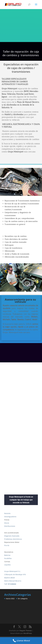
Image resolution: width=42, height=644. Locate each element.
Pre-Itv (7, 545)
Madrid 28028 (9, 578)
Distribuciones (10, 526)
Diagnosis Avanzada (12, 536)
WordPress (28, 633)
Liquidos (7, 565)
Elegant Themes (26, 631)
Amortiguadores (10, 517)
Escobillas (8, 558)
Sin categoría (23, 599)
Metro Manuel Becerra (13, 581)
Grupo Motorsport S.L (12, 571)
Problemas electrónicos (13, 539)
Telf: (10, 584)
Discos (7, 523)
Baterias (7, 555)
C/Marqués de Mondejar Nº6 (15, 574)
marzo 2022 (10, 599)
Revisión (7, 513)
